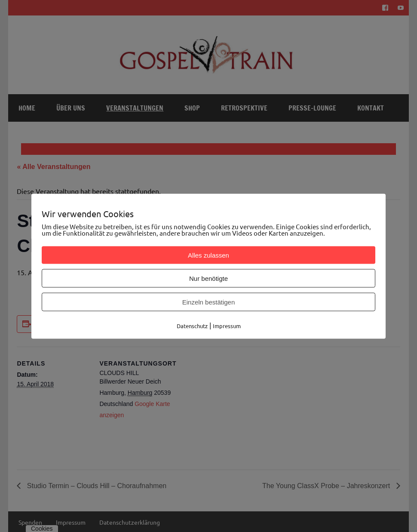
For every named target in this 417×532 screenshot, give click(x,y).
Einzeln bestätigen (209, 302)
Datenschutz (192, 325)
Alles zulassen (208, 255)
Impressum (227, 325)
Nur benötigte (208, 278)
